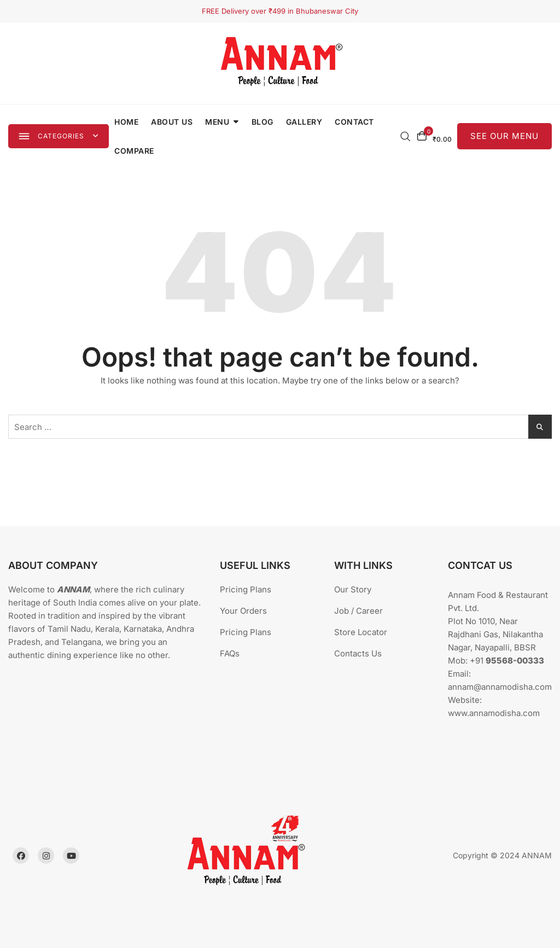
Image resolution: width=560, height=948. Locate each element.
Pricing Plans (246, 589)
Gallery (306, 122)
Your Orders (243, 611)
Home (128, 122)
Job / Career (358, 611)
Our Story (353, 589)
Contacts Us (358, 653)
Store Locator (361, 632)
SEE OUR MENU (504, 136)
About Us (173, 122)
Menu (219, 122)
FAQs (230, 653)
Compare (136, 151)
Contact (356, 122)
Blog (264, 122)
